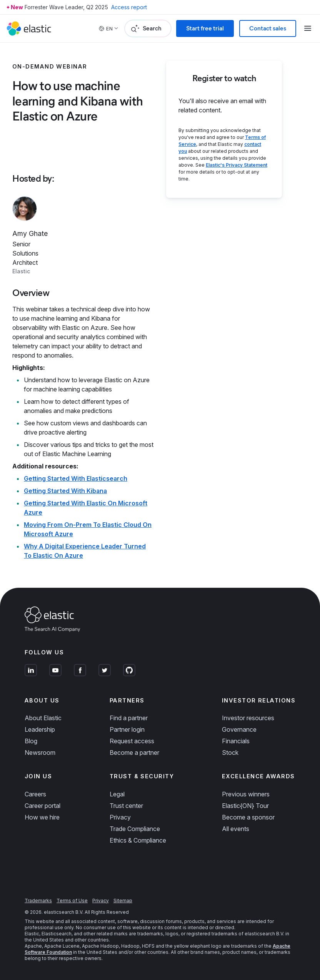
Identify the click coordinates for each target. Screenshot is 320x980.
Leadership (40, 729)
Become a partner (134, 753)
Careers (35, 794)
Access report (129, 7)
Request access (132, 741)
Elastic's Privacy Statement (237, 165)
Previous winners (246, 794)
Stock (230, 753)
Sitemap (123, 901)
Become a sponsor (248, 817)
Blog (31, 741)
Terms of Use (72, 901)
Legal (117, 794)
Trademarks (38, 901)
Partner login (127, 729)
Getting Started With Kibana (65, 491)
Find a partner (129, 718)
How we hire (42, 817)
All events (236, 829)
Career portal (42, 806)
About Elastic (43, 718)
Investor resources (248, 718)
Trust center (126, 806)
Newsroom (40, 753)
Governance (239, 729)
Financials (236, 741)
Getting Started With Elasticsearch (76, 478)
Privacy (120, 817)
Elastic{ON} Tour (245, 806)
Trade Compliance (135, 829)
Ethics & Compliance (138, 840)
